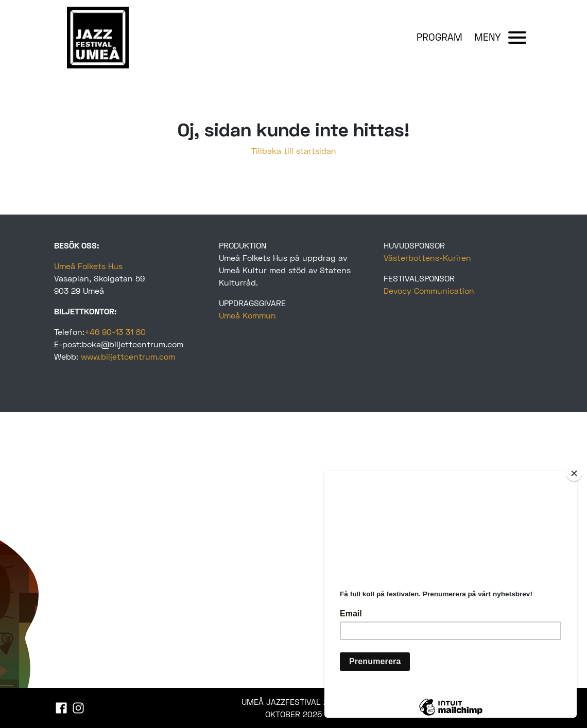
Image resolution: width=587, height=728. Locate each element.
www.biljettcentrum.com (128, 356)
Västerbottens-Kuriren (427, 258)
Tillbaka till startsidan (294, 150)
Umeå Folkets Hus (88, 266)
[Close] (574, 473)
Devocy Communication (429, 290)
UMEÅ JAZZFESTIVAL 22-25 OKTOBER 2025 (293, 708)
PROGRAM (439, 37)
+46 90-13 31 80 (115, 332)
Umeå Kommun (247, 315)
